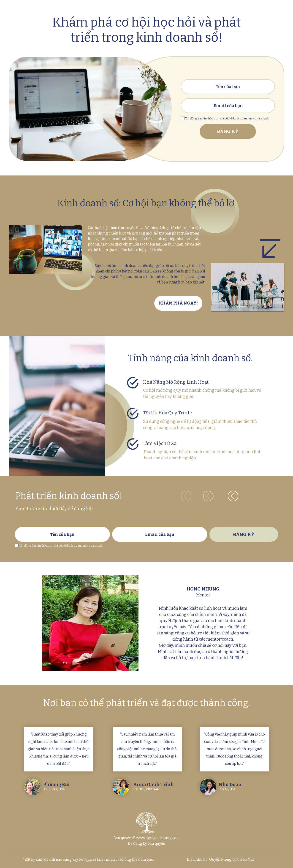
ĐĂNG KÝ (228, 131)
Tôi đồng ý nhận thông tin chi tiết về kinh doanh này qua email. (61, 546)
